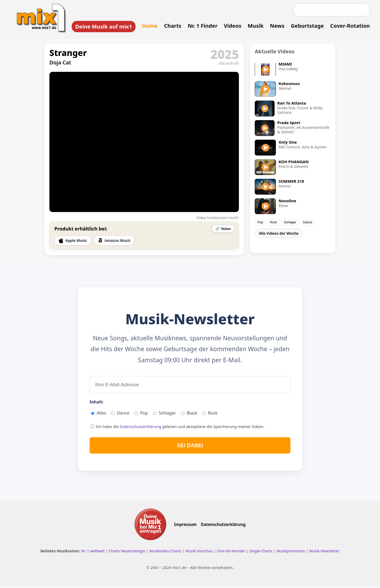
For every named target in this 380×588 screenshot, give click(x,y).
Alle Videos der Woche (279, 234)
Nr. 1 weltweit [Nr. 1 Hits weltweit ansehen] (94, 553)
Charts (172, 26)
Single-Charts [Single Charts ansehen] (261, 553)
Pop (260, 223)
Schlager (290, 223)
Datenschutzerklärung (141, 428)
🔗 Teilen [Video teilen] (223, 229)
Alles (98, 415)
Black (189, 415)
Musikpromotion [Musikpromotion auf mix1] (291, 553)
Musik (255, 26)
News (276, 26)
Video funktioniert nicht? (218, 218)
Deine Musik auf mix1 (103, 27)
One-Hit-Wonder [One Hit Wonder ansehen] (231, 553)
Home (149, 26)
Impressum (185, 527)
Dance (307, 223)
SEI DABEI (190, 447)
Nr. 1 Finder (202, 26)
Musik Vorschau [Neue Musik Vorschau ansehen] (200, 553)
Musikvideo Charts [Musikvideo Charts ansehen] (166, 553)
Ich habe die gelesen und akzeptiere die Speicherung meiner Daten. (177, 428)
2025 (225, 55)
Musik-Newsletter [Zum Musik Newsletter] (324, 553)
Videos (232, 26)
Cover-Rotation (349, 26)
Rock (274, 223)
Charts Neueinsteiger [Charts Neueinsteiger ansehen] (128, 553)
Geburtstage (306, 26)
